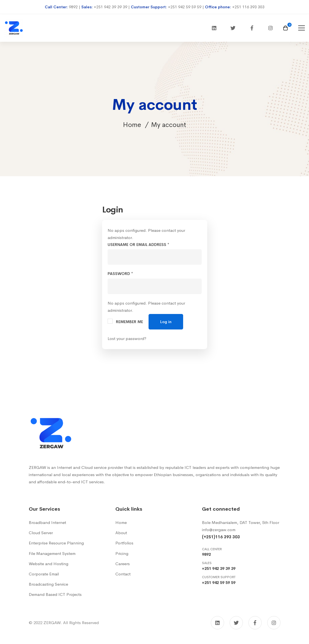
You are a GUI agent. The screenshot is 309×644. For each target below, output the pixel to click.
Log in (166, 322)
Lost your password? (127, 338)
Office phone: (219, 7)
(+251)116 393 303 (221, 537)
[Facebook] (252, 28)
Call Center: (57, 7)
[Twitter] (233, 28)
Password (120, 274)
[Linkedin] (214, 28)
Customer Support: (149, 7)
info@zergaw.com (219, 530)
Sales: (88, 7)
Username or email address (138, 245)
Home (132, 125)
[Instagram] (271, 28)
